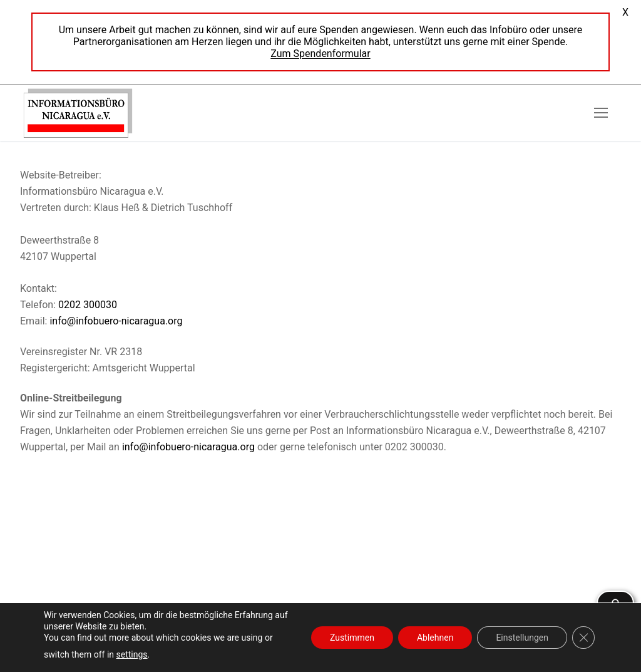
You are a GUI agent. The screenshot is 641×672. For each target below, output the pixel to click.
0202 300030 (88, 305)
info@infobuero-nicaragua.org (116, 321)
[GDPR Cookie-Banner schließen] (583, 638)
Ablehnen (435, 638)
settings (132, 654)
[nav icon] (601, 113)
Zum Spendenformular (320, 54)
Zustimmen (352, 638)
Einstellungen (522, 638)
